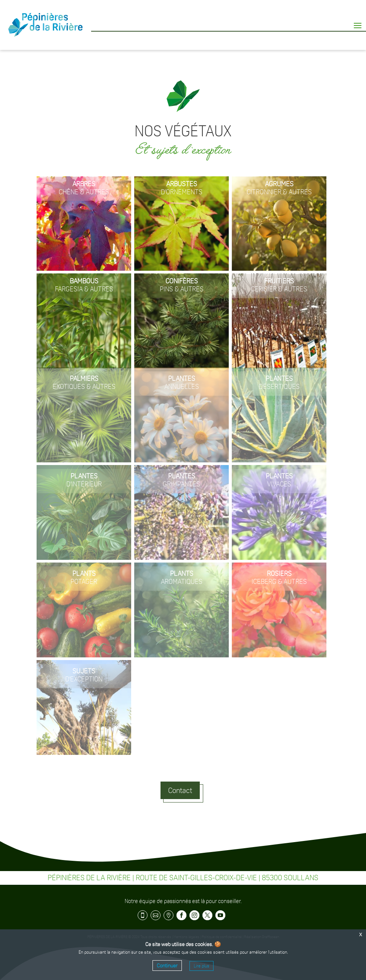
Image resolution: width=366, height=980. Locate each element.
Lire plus (201, 966)
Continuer (167, 966)
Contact (180, 790)
